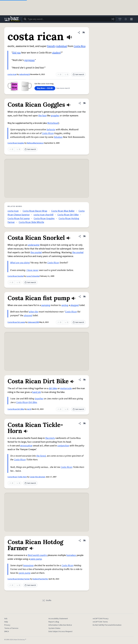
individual (62, 46)
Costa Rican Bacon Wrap (35, 211)
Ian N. (29, 409)
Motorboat (53, 123)
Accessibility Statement (58, 619)
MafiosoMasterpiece (35, 143)
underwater (34, 245)
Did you (17, 53)
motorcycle (66, 388)
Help (6, 622)
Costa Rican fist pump (19, 218)
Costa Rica (80, 46)
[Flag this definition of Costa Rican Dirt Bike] (84, 380)
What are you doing (20, 263)
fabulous (58, 137)
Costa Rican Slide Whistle (31, 222)
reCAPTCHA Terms (100, 622)
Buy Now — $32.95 (45, 88)
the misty (50, 438)
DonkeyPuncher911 (40, 579)
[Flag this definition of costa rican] (84, 33)
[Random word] (112, 19)
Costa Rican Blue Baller (63, 211)
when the (33, 312)
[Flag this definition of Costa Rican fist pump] (84, 297)
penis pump (36, 559)
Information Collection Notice (60, 625)
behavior (51, 130)
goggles (55, 116)
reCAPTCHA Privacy (101, 619)
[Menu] (131, 19)
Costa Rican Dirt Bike (68, 215)
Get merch (78, 75)
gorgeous (29, 60)
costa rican (12, 74)
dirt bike (53, 388)
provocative (26, 446)
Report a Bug (54, 622)
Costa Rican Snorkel (16, 276)
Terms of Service (11, 628)
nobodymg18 (25, 74)
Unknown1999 (33, 322)
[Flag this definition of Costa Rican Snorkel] (84, 236)
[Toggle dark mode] (125, 19)
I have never (32, 270)
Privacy (7, 625)
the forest (41, 456)
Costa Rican (48, 133)
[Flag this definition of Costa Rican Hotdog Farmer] (84, 541)
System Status (54, 628)
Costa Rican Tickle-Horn (17, 477)
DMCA (7, 632)
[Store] (119, 19)
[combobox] (69, 19)
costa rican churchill (43, 215)
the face (42, 116)
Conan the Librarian (37, 477)
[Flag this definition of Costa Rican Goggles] (84, 103)
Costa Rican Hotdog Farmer (19, 579)
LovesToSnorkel (33, 276)
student (56, 53)
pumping (46, 305)
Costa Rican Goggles (16, 143)
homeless (71, 555)
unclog (65, 305)
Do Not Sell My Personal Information (107, 625)
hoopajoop (28, 565)
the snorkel (36, 252)
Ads (6, 619)
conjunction (63, 446)
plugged (75, 305)
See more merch (63, 88)
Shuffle (47, 600)
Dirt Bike (33, 402)
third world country (37, 555)
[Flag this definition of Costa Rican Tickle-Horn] (84, 423)
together (39, 399)
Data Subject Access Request (60, 632)
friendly (51, 46)
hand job (37, 392)
